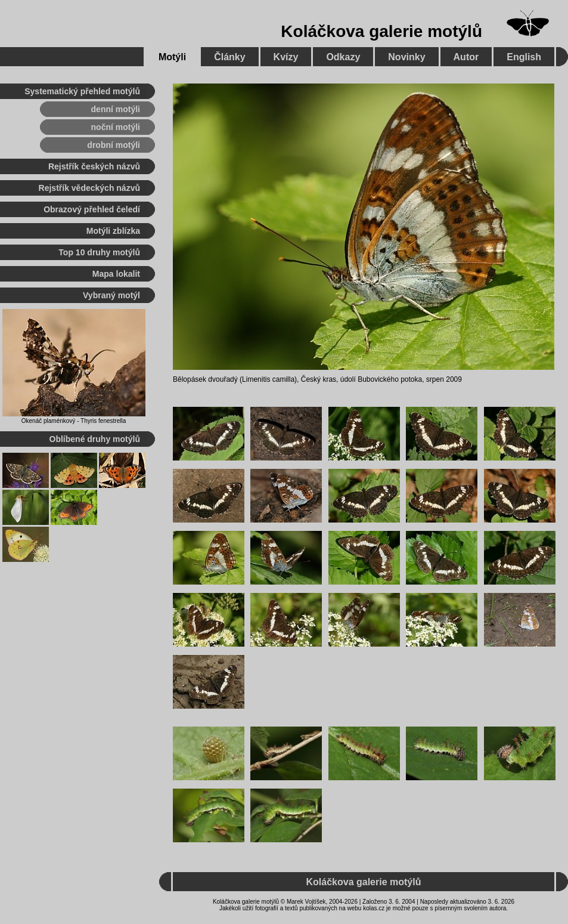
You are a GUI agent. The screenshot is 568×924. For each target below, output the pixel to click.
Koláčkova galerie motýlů (381, 31)
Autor (466, 57)
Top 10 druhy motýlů (99, 252)
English (524, 57)
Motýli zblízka (113, 231)
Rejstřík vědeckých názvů (89, 188)
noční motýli (116, 127)
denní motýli (116, 109)
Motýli (172, 57)
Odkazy (343, 57)
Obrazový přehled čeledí (92, 209)
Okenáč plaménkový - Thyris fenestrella (74, 421)
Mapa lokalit (116, 274)
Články (229, 57)
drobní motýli (114, 145)
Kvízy (286, 57)
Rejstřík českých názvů (94, 166)
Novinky (406, 57)
